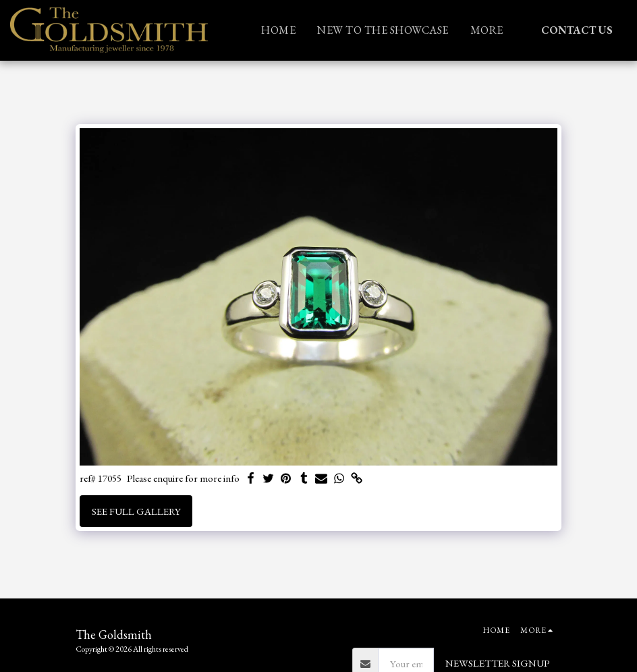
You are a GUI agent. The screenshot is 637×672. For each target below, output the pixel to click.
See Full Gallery (136, 511)
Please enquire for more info (183, 478)
